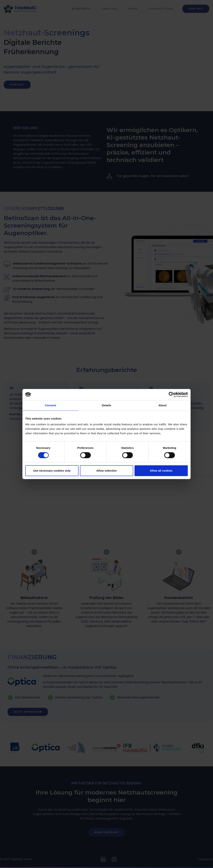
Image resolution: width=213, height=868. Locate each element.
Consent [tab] (51, 405)
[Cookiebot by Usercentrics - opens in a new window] (171, 395)
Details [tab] (106, 405)
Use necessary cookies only (52, 471)
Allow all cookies (161, 471)
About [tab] (163, 405)
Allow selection (106, 471)
